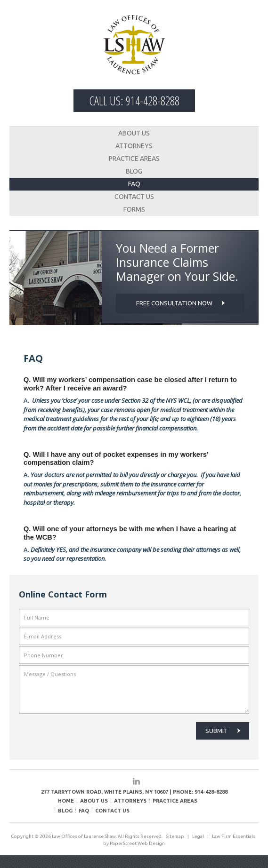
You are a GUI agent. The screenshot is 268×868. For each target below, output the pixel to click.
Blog (134, 171)
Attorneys (134, 146)
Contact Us (134, 197)
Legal (198, 836)
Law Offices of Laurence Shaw (134, 45)
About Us (134, 133)
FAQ (134, 184)
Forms (134, 209)
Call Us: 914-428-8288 (134, 101)
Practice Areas (134, 159)
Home (66, 801)
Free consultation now (180, 303)
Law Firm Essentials (234, 836)
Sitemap (175, 836)
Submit (223, 731)
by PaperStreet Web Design (134, 843)
